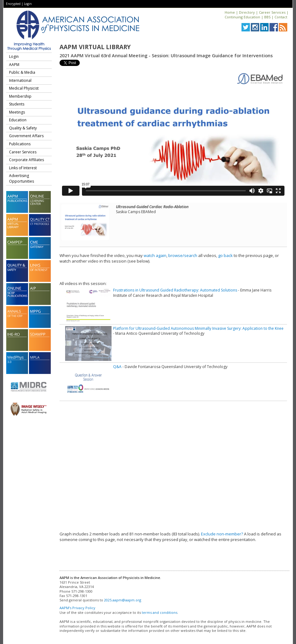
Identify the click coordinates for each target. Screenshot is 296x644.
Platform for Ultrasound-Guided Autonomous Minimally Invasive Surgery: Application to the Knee (198, 328)
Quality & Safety (23, 128)
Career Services (272, 12)
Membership (20, 96)
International (20, 80)
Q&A (117, 367)
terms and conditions (160, 612)
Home (230, 12)
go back (225, 255)
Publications (20, 144)
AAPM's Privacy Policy (77, 608)
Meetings (17, 112)
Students (17, 104)
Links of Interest (23, 168)
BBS (267, 17)
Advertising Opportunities (21, 178)
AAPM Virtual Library (95, 47)
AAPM (14, 65)
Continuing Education (242, 17)
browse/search (183, 255)
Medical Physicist (24, 88)
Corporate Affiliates (26, 160)
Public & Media (22, 72)
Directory (247, 12)
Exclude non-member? (222, 534)
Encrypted (13, 4)
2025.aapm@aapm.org (123, 600)
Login (28, 4)
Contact (281, 17)
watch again (155, 255)
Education (18, 120)
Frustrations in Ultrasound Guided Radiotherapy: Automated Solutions (175, 290)
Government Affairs (26, 136)
